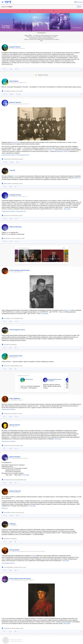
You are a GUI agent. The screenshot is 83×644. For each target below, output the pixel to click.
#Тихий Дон (5, 508)
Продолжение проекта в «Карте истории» (42, 11)
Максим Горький (15, 102)
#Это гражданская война (23, 155)
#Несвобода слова (21, 211)
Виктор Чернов (15, 425)
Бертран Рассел (15, 47)
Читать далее (67, 209)
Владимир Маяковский (55, 379)
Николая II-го (51, 150)
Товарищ (13, 524)
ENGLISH (79, 7)
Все (64, 248)
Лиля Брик (51, 381)
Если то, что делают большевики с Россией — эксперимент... (30, 387)
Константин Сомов (16, 356)
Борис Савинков (15, 491)
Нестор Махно (14, 550)
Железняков (16, 142)
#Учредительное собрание (9, 155)
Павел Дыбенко (15, 398)
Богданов (33, 556)
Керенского (67, 310)
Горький (16, 176)
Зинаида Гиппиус (15, 195)
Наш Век (12, 170)
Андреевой (77, 178)
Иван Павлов (14, 81)
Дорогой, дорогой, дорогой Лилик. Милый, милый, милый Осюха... (52, 386)
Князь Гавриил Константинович (20, 579)
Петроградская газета (17, 330)
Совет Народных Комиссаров (20, 270)
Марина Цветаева (16, 227)
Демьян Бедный (15, 457)
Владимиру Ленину (63, 151)
